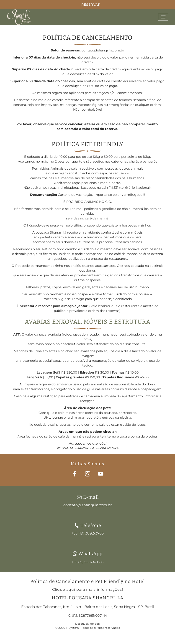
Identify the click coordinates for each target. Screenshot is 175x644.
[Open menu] (163, 17)
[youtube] (101, 474)
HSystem (73, 628)
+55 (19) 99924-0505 (88, 562)
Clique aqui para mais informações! (88, 589)
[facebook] (75, 474)
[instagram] (88, 474)
